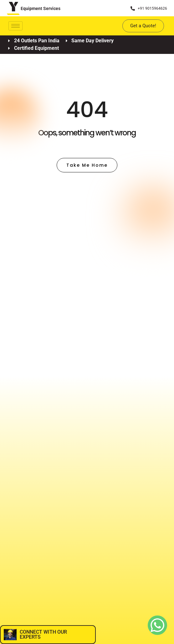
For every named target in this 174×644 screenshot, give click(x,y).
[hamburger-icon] (15, 26)
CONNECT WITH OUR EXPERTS (43, 634)
